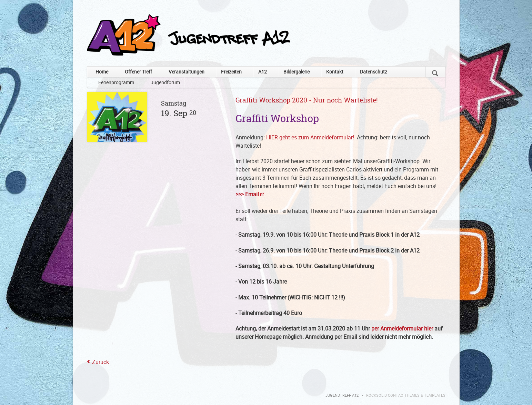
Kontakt (335, 72)
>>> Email (247, 194)
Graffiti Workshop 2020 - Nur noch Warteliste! (307, 101)
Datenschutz (374, 72)
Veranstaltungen (187, 72)
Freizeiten (231, 72)
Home (102, 72)
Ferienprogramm (116, 82)
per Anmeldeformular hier (402, 328)
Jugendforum (165, 82)
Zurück (101, 362)
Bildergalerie (297, 72)
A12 (263, 72)
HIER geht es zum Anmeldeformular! (312, 137)
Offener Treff (138, 72)
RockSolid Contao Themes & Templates (406, 395)
